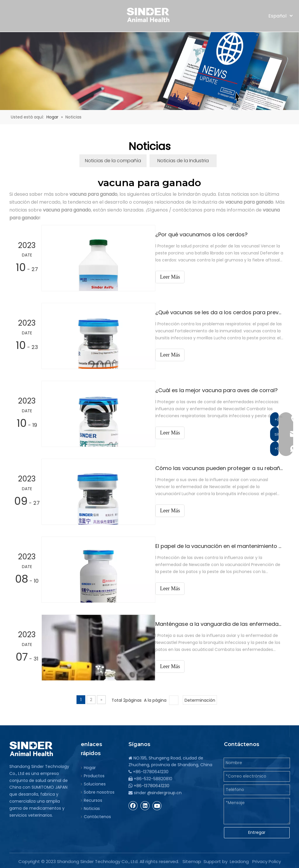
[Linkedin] (145, 804)
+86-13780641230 (152, 784)
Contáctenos (97, 815)
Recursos (93, 799)
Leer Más (175, 510)
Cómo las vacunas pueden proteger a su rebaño (222, 467)
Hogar (90, 766)
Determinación (200, 698)
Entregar (257, 831)
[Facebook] (133, 804)
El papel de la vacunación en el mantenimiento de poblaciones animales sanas (222, 545)
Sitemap (192, 860)
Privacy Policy (267, 860)
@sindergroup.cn (164, 791)
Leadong (239, 860)
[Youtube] (157, 804)
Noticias (92, 807)
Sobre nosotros (99, 790)
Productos (94, 774)
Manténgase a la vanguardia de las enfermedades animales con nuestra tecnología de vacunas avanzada (222, 622)
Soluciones (95, 782)
